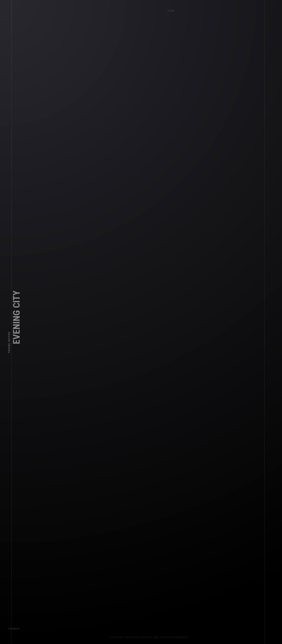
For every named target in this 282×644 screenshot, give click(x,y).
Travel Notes (9, 346)
